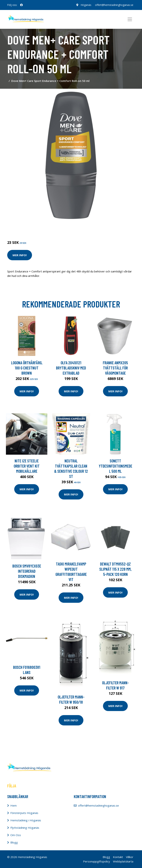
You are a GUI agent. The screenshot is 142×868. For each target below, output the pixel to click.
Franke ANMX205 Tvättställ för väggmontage (115, 368)
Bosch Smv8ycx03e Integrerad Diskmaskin (27, 571)
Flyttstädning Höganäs (25, 828)
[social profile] (21, 5)
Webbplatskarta (123, 861)
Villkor (130, 857)
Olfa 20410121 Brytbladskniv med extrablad (71, 368)
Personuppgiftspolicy (97, 861)
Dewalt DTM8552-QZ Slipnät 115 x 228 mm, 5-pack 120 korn (115, 569)
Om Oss (16, 835)
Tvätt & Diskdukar (53, 227)
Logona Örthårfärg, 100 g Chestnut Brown (27, 368)
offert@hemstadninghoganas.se (114, 5)
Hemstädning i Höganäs (26, 820)
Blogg (14, 842)
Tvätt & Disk (32, 227)
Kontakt (118, 857)
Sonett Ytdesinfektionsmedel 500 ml (115, 466)
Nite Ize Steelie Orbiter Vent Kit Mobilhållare (27, 466)
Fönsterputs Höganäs (24, 813)
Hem (13, 805)
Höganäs (86, 5)
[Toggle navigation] (130, 19)
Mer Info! (20, 255)
